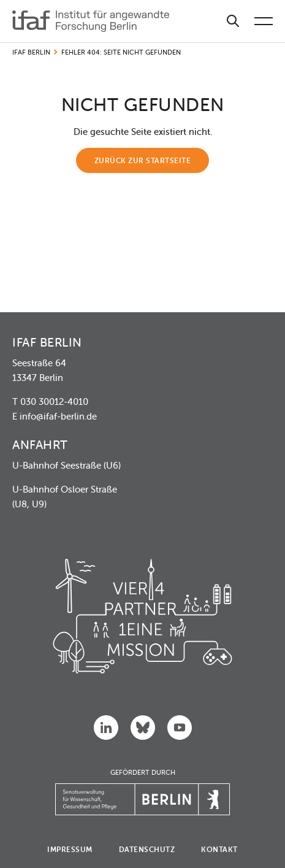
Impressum (70, 849)
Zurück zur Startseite (143, 160)
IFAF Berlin (31, 52)
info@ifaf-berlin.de (58, 416)
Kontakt (219, 849)
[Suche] (233, 21)
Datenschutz (147, 849)
